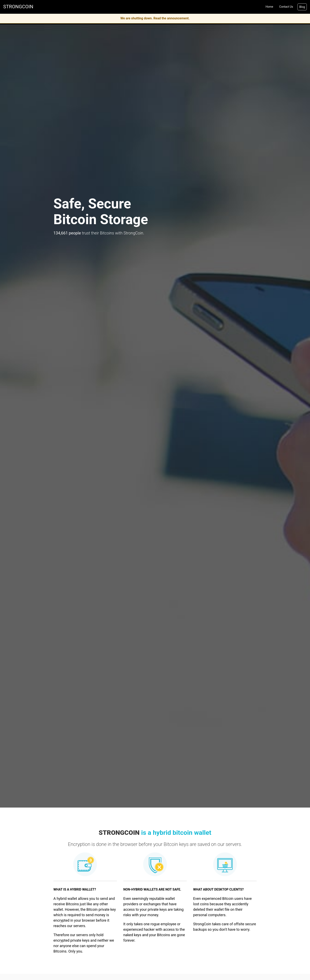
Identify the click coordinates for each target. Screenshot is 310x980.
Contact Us (286, 7)
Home (269, 7)
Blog (302, 7)
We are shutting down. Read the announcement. (155, 18)
